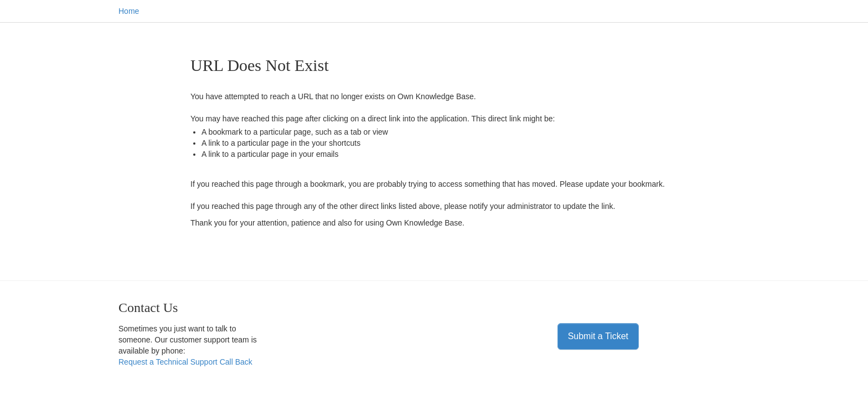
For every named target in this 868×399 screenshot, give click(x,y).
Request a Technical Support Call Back (185, 362)
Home (129, 11)
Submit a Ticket (598, 336)
